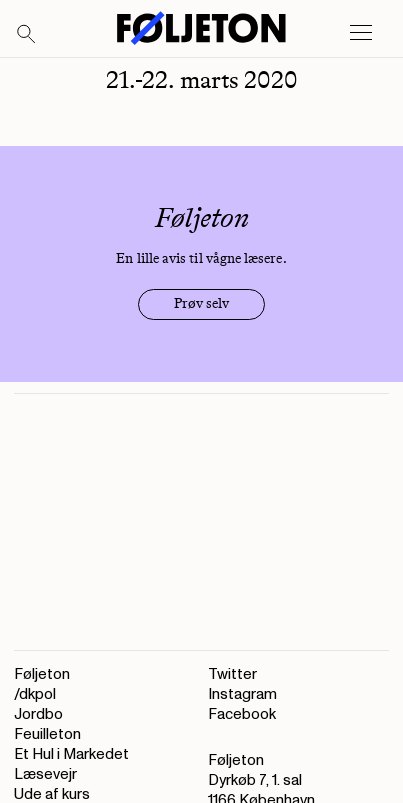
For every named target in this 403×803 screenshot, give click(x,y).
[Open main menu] (361, 33)
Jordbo (38, 714)
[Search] (27, 35)
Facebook (242, 714)
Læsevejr (45, 774)
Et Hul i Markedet (71, 754)
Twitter (232, 674)
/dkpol (35, 694)
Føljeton (42, 674)
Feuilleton (47, 734)
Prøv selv (201, 303)
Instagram (242, 694)
